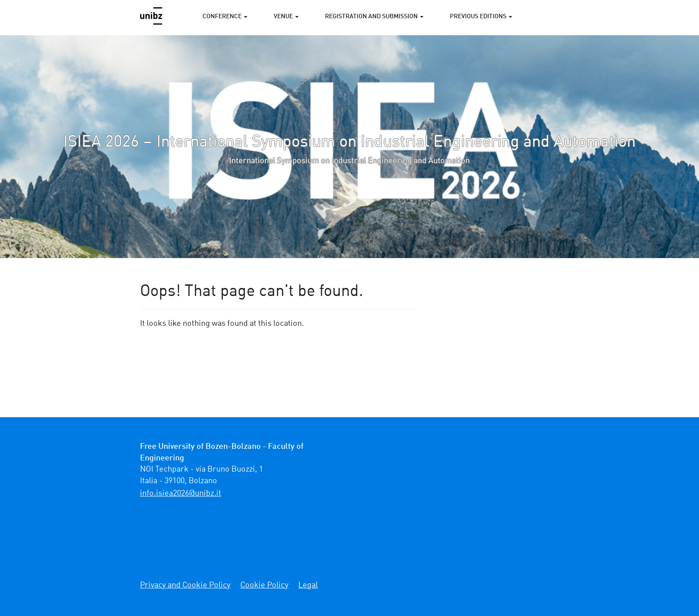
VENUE (286, 16)
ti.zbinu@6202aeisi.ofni (181, 493)
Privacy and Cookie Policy (185, 585)
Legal (308, 585)
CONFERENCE (225, 16)
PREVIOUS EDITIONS (481, 16)
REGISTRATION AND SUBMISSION (374, 16)
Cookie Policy (264, 585)
